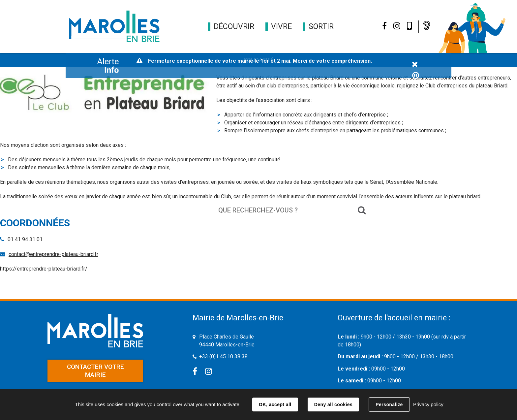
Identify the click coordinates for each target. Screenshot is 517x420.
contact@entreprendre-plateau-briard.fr (53, 254)
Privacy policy (428, 404)
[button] (234, 27)
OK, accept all (275, 404)
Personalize (389, 404)
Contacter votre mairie (95, 371)
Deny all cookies (333, 404)
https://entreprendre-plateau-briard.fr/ (44, 269)
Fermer (415, 65)
